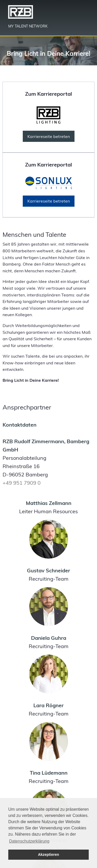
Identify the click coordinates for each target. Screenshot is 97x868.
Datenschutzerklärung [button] (29, 841)
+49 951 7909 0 (22, 483)
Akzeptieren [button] (49, 855)
